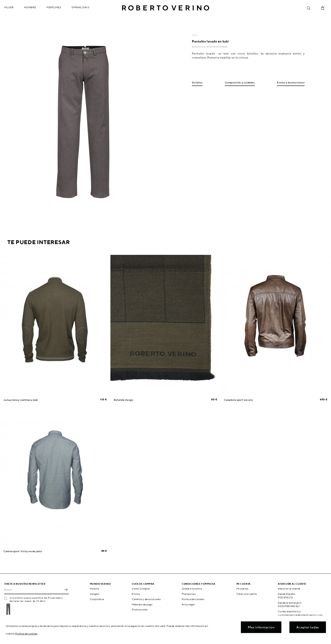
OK (66, 590)
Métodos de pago (142, 604)
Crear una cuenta (247, 594)
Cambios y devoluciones (146, 599)
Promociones (140, 609)
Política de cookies (193, 599)
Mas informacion (261, 627)
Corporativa (97, 599)
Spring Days (80, 7)
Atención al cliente (289, 589)
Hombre (30, 7)
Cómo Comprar (141, 589)
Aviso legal (188, 604)
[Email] (33, 590)
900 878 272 (285, 597)
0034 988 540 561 (289, 606)
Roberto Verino (165, 8)
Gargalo (95, 594)
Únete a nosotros (192, 589)
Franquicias (189, 594)
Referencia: (199, 47)
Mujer (9, 7)
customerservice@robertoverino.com (300, 615)
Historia (95, 589)
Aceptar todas (308, 627)
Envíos (136, 594)
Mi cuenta (242, 589)
